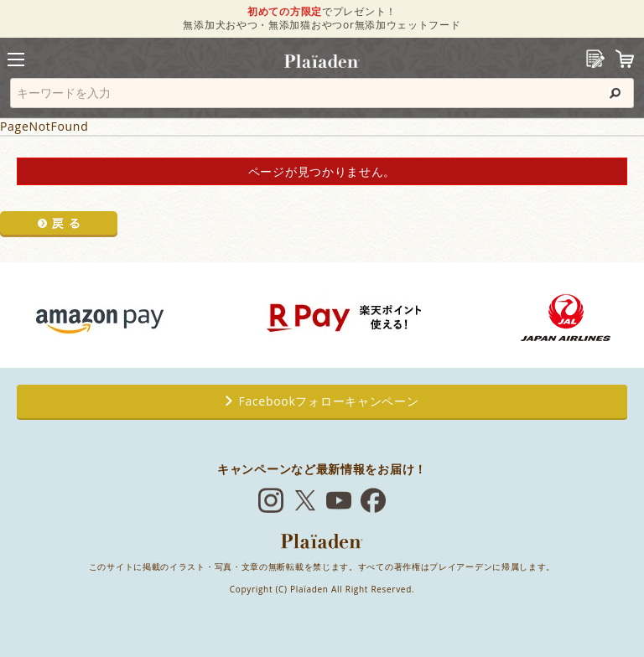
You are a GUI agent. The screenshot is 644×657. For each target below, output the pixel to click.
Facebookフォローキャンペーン (322, 401)
